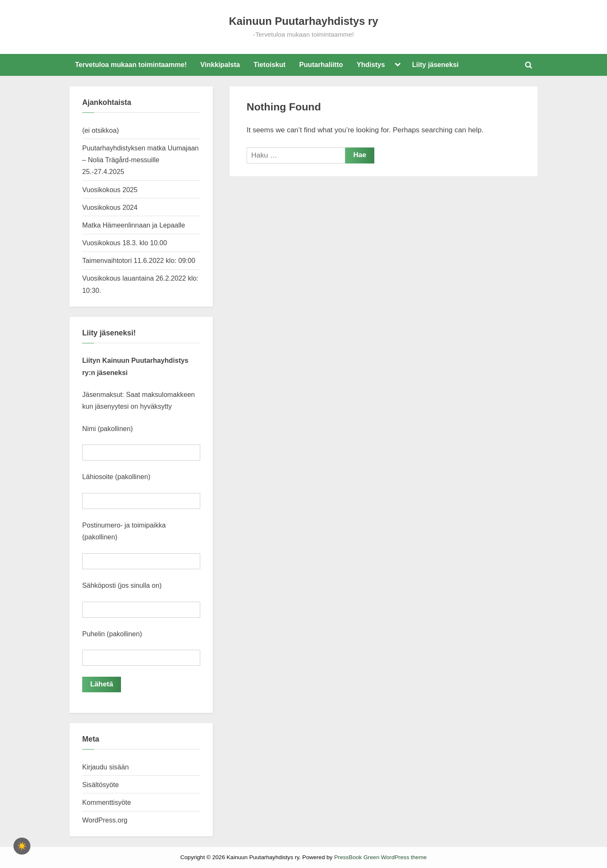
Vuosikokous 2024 (110, 207)
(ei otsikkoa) (101, 130)
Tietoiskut (270, 64)
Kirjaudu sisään (105, 766)
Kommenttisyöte (107, 802)
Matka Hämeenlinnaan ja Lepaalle (134, 225)
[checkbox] (22, 846)
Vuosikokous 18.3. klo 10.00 (125, 243)
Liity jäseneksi (435, 64)
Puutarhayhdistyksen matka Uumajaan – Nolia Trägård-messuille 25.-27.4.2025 (140, 160)
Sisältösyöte (101, 784)
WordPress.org (105, 820)
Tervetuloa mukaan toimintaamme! (131, 64)
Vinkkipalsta (220, 64)
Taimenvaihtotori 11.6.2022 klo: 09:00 (139, 260)
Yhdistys (371, 64)
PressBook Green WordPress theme (381, 857)
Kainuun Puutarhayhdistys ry (303, 21)
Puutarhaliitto (321, 64)
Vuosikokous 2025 (110, 190)
